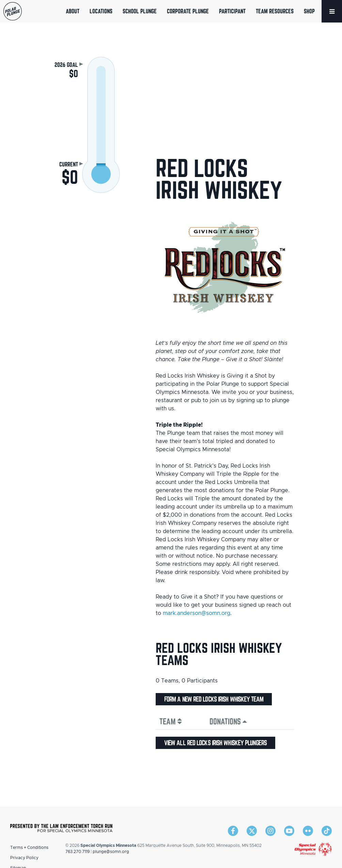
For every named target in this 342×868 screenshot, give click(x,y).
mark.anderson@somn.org (197, 613)
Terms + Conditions (29, 848)
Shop (309, 11)
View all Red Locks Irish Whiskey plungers (215, 743)
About (73, 11)
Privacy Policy (24, 858)
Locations (101, 11)
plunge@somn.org (111, 852)
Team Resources (275, 11)
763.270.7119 (77, 852)
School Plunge (140, 11)
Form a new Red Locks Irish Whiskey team (214, 699)
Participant (232, 11)
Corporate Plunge (188, 11)
